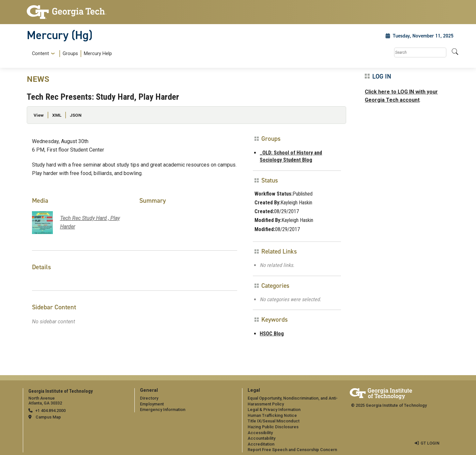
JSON (76, 115)
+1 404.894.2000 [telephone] (50, 411)
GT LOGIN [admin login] (430, 443)
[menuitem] (71, 54)
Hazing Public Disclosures (273, 427)
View (39, 115)
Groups (70, 54)
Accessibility (260, 433)
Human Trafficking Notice (272, 415)
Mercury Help (98, 54)
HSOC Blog (272, 334)
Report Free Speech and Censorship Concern (292, 450)
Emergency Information (163, 410)
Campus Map (48, 417)
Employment (152, 404)
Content (40, 54)
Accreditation (261, 444)
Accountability (261, 438)
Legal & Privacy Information (274, 410)
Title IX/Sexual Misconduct (274, 421)
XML (57, 115)
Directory (149, 398)
